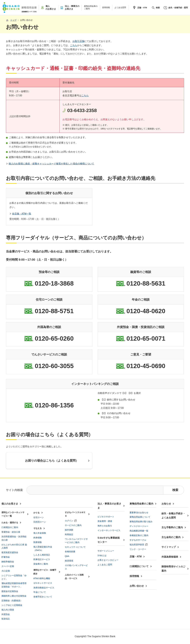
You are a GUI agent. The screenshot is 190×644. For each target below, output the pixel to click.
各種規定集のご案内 (139, 535)
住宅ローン (39, 517)
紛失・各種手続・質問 (178, 8)
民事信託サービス (42, 559)
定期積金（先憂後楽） (12, 601)
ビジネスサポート (106, 517)
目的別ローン (40, 522)
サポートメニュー (106, 551)
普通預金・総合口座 (11, 532)
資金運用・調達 (105, 521)
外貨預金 (6, 614)
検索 (158, 8)
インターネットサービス (109, 530)
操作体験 (69, 530)
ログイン (69, 521)
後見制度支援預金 (10, 552)
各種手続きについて (43, 597)
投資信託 (6, 619)
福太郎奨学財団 (137, 545)
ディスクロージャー (139, 526)
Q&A (67, 556)
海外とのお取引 (105, 526)
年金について (40, 592)
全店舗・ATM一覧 (22, 214)
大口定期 (6, 571)
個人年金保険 (40, 533)
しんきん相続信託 (42, 555)
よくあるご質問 (105, 565)
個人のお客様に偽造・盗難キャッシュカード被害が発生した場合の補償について (51, 164)
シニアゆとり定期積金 (12, 605)
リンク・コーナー (138, 549)
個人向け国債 (8, 610)
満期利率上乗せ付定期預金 (14, 596)
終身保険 (38, 538)
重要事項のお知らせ (139, 512)
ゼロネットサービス (43, 583)
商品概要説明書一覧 (139, 531)
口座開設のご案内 (10, 527)
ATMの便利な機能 (42, 578)
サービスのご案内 (73, 525)
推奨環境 (69, 561)
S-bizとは (102, 555)
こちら (74, 45)
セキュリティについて (75, 547)
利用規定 (69, 534)
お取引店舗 (78, 41)
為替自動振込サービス (44, 588)
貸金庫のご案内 (41, 564)
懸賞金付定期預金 (10, 591)
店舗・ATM (142, 8)
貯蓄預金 (6, 557)
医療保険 (38, 542)
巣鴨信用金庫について (140, 517)
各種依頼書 (70, 552)
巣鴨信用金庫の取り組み (141, 522)
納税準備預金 (8, 562)
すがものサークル (138, 540)
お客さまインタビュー (108, 560)
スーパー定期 (8, 566)
